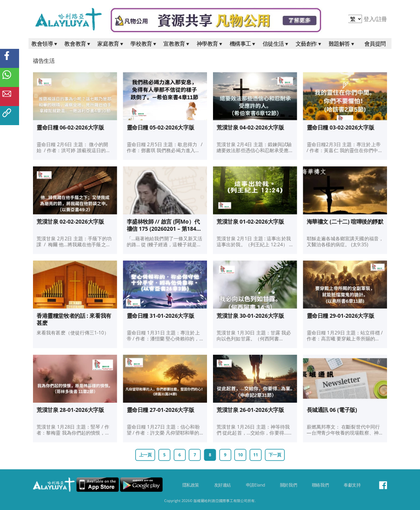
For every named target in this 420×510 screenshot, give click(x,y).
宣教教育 (177, 43)
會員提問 (375, 43)
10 (240, 455)
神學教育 (210, 43)
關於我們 (288, 485)
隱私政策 (191, 485)
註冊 (382, 19)
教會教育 (78, 43)
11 (255, 455)
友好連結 (223, 485)
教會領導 (45, 43)
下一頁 (275, 455)
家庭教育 (111, 43)
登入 (370, 19)
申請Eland (256, 485)
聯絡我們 (320, 485)
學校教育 (144, 43)
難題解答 (342, 43)
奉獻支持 (352, 485)
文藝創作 (309, 43)
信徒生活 (276, 43)
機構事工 (243, 43)
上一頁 (145, 455)
